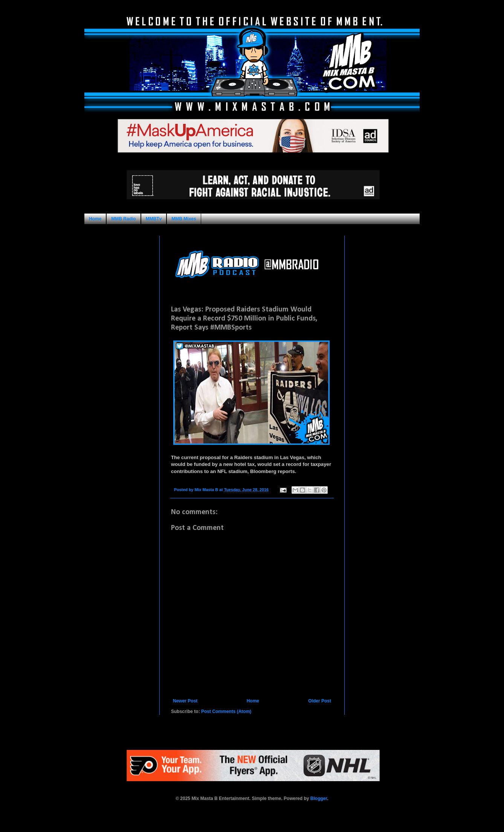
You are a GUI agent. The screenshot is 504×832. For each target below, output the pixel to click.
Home (95, 219)
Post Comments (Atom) (226, 711)
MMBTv (154, 219)
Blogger (319, 798)
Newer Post (185, 701)
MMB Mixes (184, 219)
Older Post (320, 701)
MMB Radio (123, 219)
